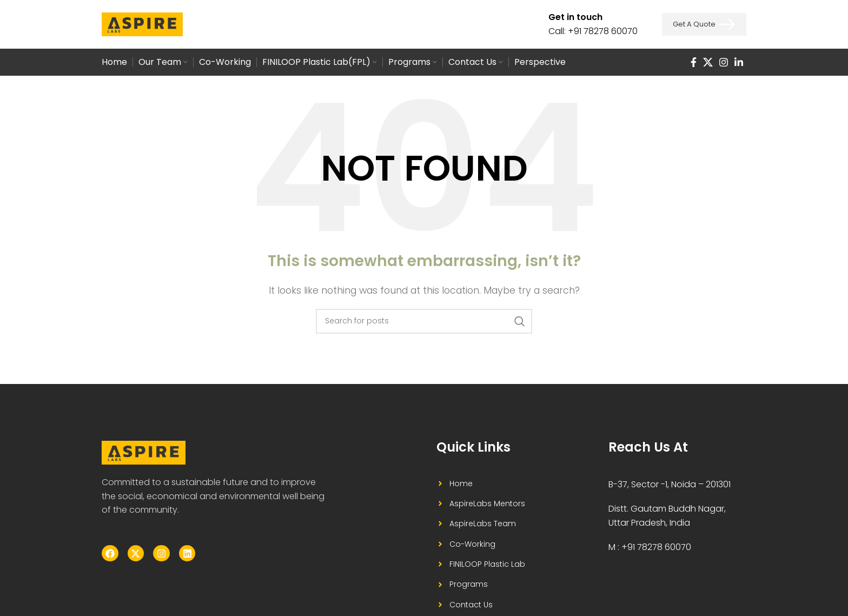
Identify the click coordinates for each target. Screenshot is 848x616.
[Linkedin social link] (739, 62)
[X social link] (708, 62)
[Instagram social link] (724, 62)
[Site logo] (142, 24)
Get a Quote (704, 24)
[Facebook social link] (694, 62)
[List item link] (491, 483)
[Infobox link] (593, 24)
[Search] (424, 321)
